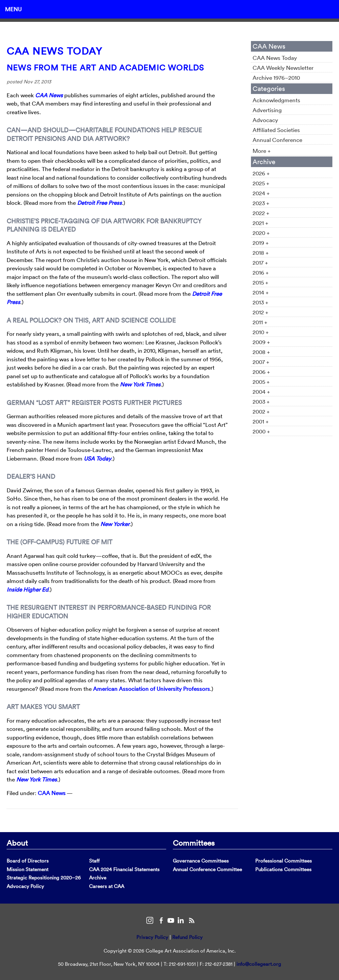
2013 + (261, 302)
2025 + (261, 183)
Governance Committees (201, 861)
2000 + (261, 431)
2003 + (261, 401)
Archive (98, 878)
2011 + (260, 322)
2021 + (261, 223)
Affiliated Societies (276, 130)
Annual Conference (277, 140)
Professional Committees (284, 861)
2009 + (261, 342)
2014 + (261, 292)
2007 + (261, 362)
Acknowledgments (276, 100)
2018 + (261, 253)
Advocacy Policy (25, 886)
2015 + (261, 282)
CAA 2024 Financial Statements (124, 869)
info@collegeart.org (259, 964)
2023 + (261, 203)
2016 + (261, 272)
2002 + (261, 411)
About (17, 843)
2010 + (261, 332)
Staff (94, 861)
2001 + (261, 421)
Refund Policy (187, 937)
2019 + (261, 243)
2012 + (261, 312)
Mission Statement (27, 869)
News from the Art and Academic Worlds (105, 67)
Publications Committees (283, 869)
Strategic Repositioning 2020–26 (44, 878)
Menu (13, 9)
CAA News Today (54, 51)
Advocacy (265, 120)
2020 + (261, 233)
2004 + (261, 392)
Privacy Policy (152, 937)
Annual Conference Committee (207, 869)
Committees (194, 843)
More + (262, 151)
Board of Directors (28, 861)
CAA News (52, 793)
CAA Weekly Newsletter (283, 68)
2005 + (261, 382)
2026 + (261, 173)
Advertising (267, 110)
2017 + (260, 263)
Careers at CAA (107, 886)
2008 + (261, 352)
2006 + (261, 372)
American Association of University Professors (151, 689)
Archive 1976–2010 (276, 78)
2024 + (261, 193)
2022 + (261, 213)
